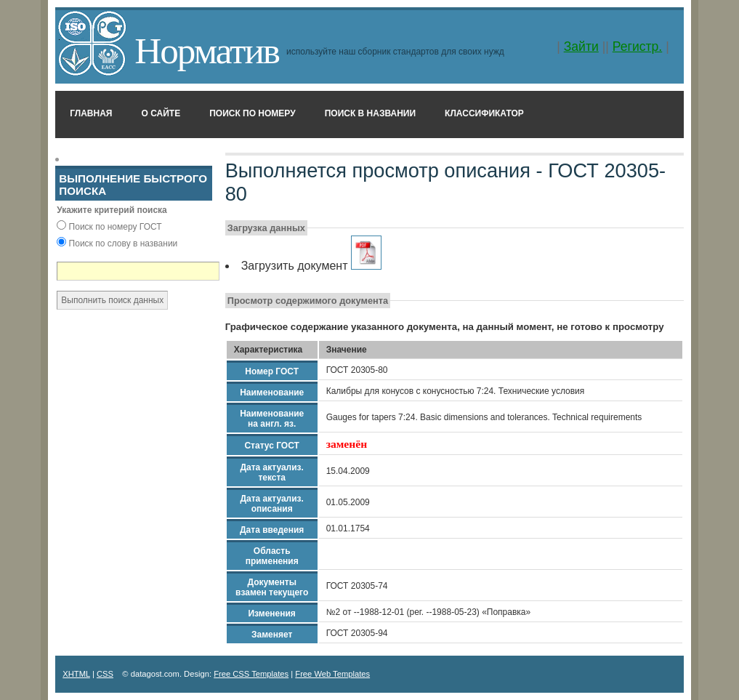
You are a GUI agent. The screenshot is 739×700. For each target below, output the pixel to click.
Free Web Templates (332, 674)
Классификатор (484, 113)
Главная (91, 113)
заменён (347, 444)
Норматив (207, 51)
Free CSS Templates (251, 674)
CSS (105, 674)
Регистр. (638, 47)
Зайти (581, 47)
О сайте (161, 113)
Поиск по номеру (253, 113)
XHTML (76, 674)
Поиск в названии (370, 113)
